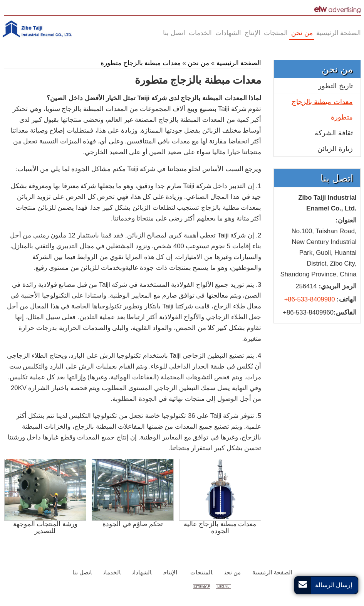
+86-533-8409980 (309, 299)
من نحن (198, 63)
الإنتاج (170, 572)
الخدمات (112, 572)
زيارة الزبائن (335, 149)
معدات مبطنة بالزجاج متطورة (140, 63)
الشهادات (142, 572)
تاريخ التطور (335, 86)
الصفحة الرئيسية (237, 63)
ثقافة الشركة (333, 133)
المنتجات (200, 572)
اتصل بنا (336, 178)
